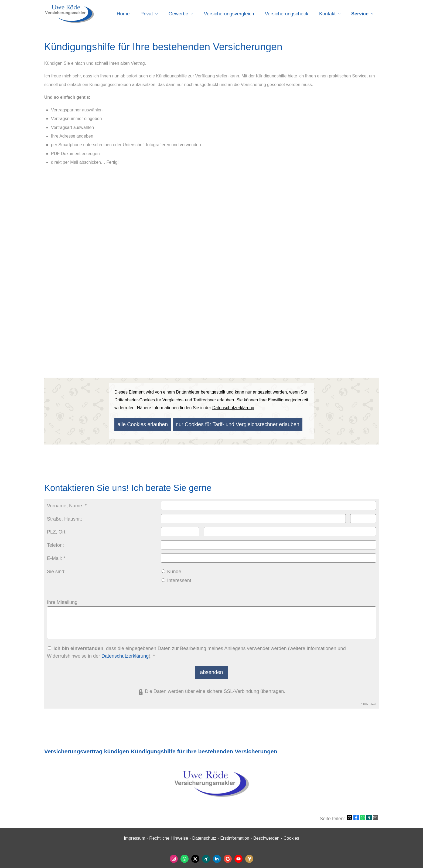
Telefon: (55, 543)
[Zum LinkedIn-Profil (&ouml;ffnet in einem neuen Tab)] (217, 855)
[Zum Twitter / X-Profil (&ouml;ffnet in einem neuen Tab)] (195, 855)
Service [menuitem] (360, 14)
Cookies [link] (291, 834)
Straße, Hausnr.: (65, 517)
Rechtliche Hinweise (169, 834)
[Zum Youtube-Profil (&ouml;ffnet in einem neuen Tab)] (238, 855)
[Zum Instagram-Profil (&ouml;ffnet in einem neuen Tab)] (174, 855)
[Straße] (253, 517)
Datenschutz (204, 834)
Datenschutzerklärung (125, 654)
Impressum (134, 834)
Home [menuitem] (123, 14)
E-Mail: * (56, 556)
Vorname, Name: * (67, 504)
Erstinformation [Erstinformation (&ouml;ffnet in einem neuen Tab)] (235, 834)
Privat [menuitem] (147, 14)
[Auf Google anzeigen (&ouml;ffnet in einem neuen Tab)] (228, 855)
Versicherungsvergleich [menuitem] (229, 14)
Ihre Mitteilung (62, 600)
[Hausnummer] (363, 517)
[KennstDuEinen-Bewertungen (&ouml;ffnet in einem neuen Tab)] (249, 855)
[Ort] (290, 529)
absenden (211, 669)
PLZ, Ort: (57, 530)
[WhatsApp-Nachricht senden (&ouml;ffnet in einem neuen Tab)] (185, 855)
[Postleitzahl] (180, 529)
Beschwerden (266, 834)
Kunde (171, 569)
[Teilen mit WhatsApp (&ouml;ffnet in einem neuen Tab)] (363, 813)
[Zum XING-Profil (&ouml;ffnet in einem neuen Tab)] (206, 855)
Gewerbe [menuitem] (178, 14)
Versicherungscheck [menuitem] (287, 14)
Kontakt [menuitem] (327, 14)
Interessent (176, 578)
